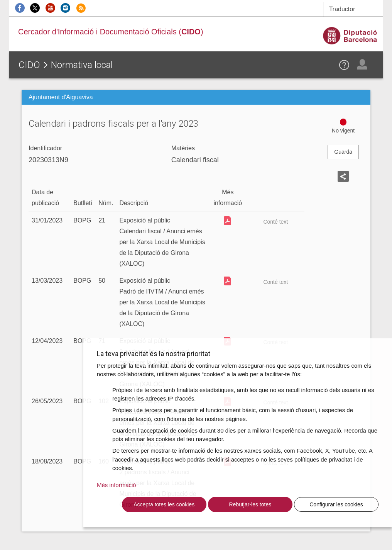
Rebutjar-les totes (250, 504)
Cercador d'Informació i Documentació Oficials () (111, 32)
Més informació (117, 485)
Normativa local (82, 65)
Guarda (343, 152)
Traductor (342, 9)
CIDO (29, 65)
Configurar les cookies (336, 504)
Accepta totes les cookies (164, 504)
